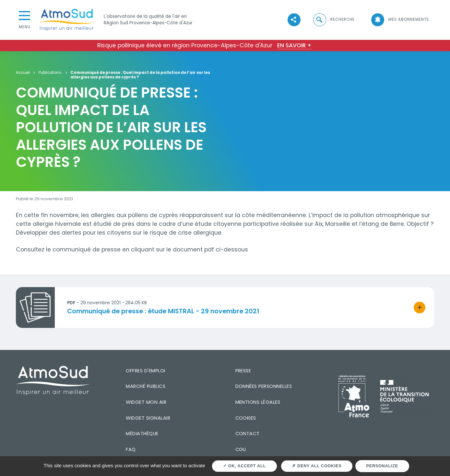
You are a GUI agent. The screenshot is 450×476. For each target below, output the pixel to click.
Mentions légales (258, 402)
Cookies (246, 418)
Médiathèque (142, 434)
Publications (50, 73)
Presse (243, 371)
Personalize (382, 466)
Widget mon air (146, 402)
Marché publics (146, 386)
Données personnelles (264, 386)
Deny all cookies (317, 466)
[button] (334, 20)
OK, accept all (244, 466)
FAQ (131, 449)
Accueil (23, 73)
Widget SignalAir (148, 418)
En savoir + (294, 45)
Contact (248, 434)
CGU (241, 449)
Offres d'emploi (145, 371)
